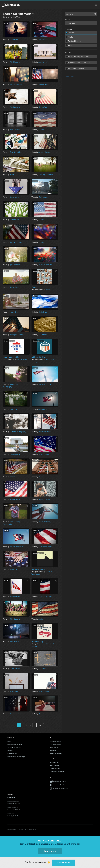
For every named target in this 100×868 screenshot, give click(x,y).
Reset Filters (70, 77)
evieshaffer (14, 691)
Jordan (41, 619)
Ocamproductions (45, 432)
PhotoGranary (43, 85)
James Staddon (15, 409)
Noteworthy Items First (79, 56)
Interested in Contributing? (16, 757)
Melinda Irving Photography (11, 386)
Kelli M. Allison (15, 669)
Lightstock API (12, 754)
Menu (96, 5)
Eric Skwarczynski (45, 384)
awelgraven (43, 409)
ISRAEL (12, 175)
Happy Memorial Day (12, 357)
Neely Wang (43, 107)
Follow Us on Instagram (61, 788)
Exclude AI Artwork (76, 68)
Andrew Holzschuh (45, 152)
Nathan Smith (22, 360)
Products (68, 29)
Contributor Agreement (58, 771)
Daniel (41, 477)
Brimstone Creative (45, 547)
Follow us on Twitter (60, 781)
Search (95, 14)
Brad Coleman (15, 130)
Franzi (48, 290)
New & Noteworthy (56, 754)
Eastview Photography (18, 432)
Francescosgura (16, 85)
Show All (72, 33)
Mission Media (15, 499)
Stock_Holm (14, 287)
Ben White (13, 569)
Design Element (75, 41)
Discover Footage (56, 744)
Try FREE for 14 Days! (14, 747)
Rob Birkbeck (43, 335)
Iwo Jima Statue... (39, 569)
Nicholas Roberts (16, 242)
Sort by (68, 20)
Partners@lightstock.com (15, 810)
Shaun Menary (15, 197)
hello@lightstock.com (14, 816)
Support (10, 751)
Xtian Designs (15, 619)
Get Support (11, 798)
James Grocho (15, 312)
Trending (53, 751)
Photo (70, 37)
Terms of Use (54, 762)
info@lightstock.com (14, 804)
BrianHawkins (15, 642)
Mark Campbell (44, 197)
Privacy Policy (54, 765)
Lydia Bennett (15, 265)
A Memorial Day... (39, 357)
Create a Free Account (15, 744)
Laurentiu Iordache (45, 265)
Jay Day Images (44, 499)
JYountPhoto (14, 220)
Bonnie (41, 130)
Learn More (50, 851)
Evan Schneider (15, 152)
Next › (40, 725)
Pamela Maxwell (15, 597)
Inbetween (14, 477)
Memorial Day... (38, 642)
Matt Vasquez (43, 40)
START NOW (64, 863)
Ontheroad (14, 40)
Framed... (35, 287)
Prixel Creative (15, 62)
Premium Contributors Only (79, 62)
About (9, 741)
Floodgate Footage (17, 335)
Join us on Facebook (60, 785)
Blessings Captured (46, 175)
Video (71, 45)
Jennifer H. (42, 62)
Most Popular (54, 747)
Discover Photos (55, 741)
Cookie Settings (55, 768)
